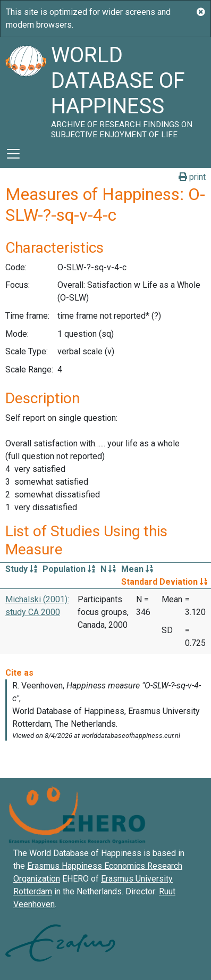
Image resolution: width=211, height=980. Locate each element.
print (192, 177)
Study (21, 569)
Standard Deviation (164, 582)
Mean (137, 569)
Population (69, 569)
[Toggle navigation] (13, 154)
